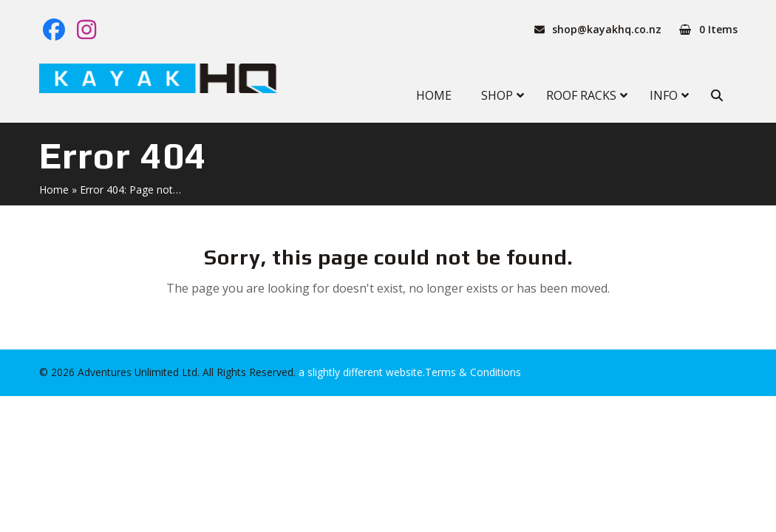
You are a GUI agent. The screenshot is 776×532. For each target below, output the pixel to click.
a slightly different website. (360, 372)
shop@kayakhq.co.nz (607, 29)
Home (54, 190)
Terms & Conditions (473, 372)
